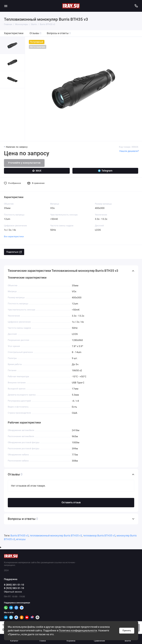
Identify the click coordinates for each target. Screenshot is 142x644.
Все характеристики (14, 237)
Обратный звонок (13, 592)
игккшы (21, 539)
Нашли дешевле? (129, 151)
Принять (127, 631)
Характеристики (14, 33)
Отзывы (35, 33)
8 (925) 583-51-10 (14, 588)
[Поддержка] (136, 6)
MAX (37, 171)
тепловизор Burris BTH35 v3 (99, 536)
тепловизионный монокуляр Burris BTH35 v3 (56, 536)
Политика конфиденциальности (78, 631)
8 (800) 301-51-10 (14, 585)
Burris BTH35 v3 (20, 536)
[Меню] (6, 6)
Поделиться (14, 252)
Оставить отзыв (71, 502)
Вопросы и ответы (59, 33)
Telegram (105, 171)
